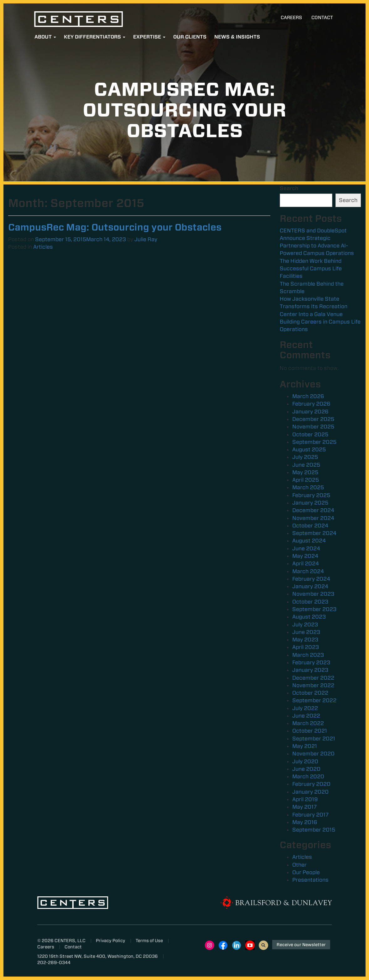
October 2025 (310, 434)
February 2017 (310, 815)
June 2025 (306, 465)
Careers (291, 18)
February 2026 (311, 404)
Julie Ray (146, 239)
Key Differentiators (95, 37)
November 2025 (313, 427)
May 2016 (305, 822)
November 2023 (313, 594)
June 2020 (306, 769)
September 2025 (314, 442)
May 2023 (305, 640)
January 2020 (310, 792)
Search (289, 188)
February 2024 (311, 579)
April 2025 (306, 480)
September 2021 (314, 739)
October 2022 (310, 693)
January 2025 (310, 503)
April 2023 (306, 647)
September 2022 (314, 700)
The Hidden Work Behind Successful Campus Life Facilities (311, 269)
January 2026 (310, 412)
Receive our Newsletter (301, 945)
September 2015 (314, 830)
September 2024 (314, 533)
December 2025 (313, 419)
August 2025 (309, 449)
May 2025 (305, 472)
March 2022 (308, 723)
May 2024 (305, 556)
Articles (43, 247)
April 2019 (305, 799)
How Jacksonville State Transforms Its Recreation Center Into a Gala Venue (314, 306)
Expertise (149, 37)
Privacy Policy (111, 941)
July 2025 (305, 457)
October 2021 (310, 731)
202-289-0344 (54, 962)
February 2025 (311, 495)
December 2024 (313, 510)
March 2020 (308, 776)
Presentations (310, 880)
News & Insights (237, 37)
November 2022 (313, 685)
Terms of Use (149, 941)
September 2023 (314, 609)
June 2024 (306, 548)
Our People (306, 872)
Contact (322, 18)
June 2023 (306, 632)
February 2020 (311, 784)
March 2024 (308, 571)
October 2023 (310, 602)
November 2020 (313, 754)
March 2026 (308, 396)
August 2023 (309, 617)
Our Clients (190, 37)
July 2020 (305, 761)
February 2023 (311, 662)
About (45, 37)
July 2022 (305, 708)
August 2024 (309, 541)
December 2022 (313, 678)
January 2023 (310, 670)
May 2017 (304, 807)
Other (299, 865)
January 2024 (310, 586)
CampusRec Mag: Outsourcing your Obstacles (115, 227)
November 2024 (313, 518)
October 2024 (310, 526)
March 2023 (308, 655)
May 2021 (305, 746)
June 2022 (306, 716)
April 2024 (306, 563)
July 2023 (305, 625)
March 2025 (308, 487)
